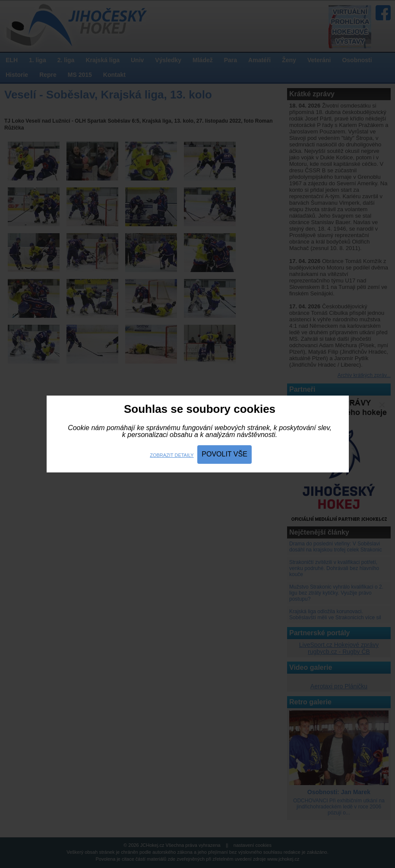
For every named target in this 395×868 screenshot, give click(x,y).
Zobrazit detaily (172, 455)
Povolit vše (224, 454)
